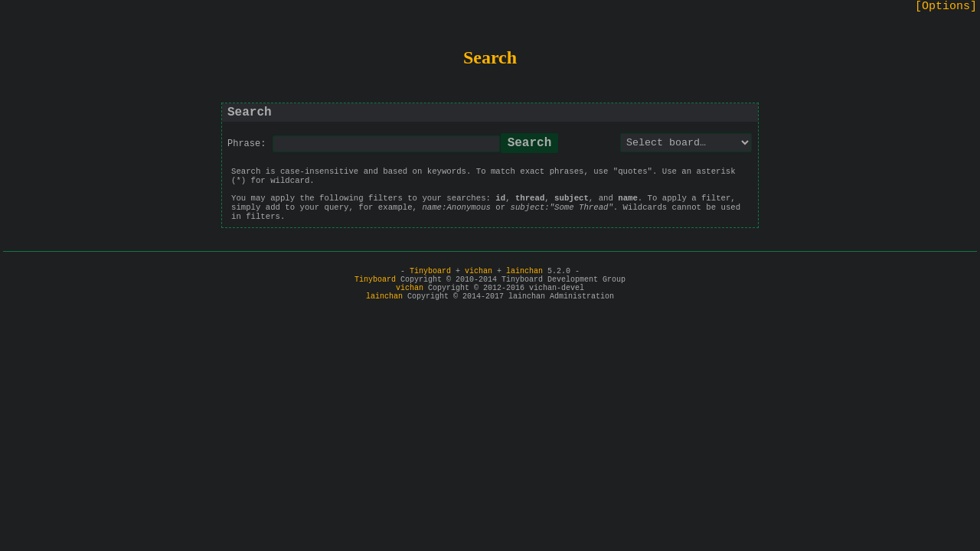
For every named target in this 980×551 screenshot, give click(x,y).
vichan (479, 271)
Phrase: (247, 144)
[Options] (946, 7)
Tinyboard (430, 271)
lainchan (524, 271)
